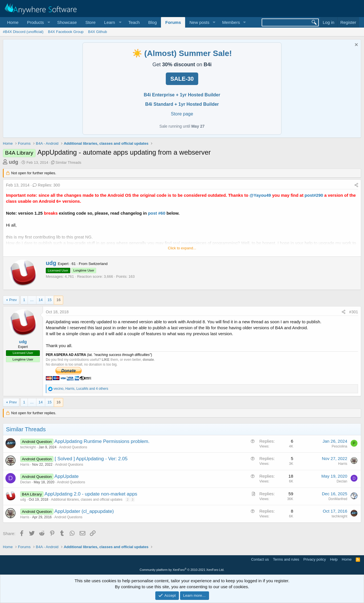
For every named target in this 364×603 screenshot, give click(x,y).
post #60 (157, 213)
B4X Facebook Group (66, 32)
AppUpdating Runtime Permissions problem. (102, 441)
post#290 (314, 195)
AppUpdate (66, 476)
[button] (38, 22)
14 (41, 300)
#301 (354, 312)
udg (14, 162)
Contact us (260, 559)
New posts (199, 22)
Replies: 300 (46, 185)
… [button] (32, 300)
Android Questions (73, 447)
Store (90, 22)
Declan (25, 482)
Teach (134, 22)
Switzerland (98, 264)
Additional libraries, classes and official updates (87, 500)
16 (58, 300)
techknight (28, 447)
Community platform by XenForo (182, 570)
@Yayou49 (260, 195)
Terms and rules (286, 559)
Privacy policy (315, 559)
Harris (25, 465)
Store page (182, 114)
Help (334, 559)
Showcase (67, 22)
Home (13, 22)
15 (49, 300)
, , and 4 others (81, 389)
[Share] (356, 185)
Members (231, 22)
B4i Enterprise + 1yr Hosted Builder (182, 95)
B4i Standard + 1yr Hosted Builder (182, 104)
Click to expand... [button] (182, 248)
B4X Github (98, 32)
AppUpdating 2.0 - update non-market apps (91, 494)
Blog (152, 22)
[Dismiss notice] (356, 45)
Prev (13, 300)
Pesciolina (339, 446)
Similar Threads (68, 162)
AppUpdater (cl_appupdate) (84, 511)
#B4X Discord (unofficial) (23, 32)
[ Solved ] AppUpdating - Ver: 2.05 (91, 459)
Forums (173, 22)
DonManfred (338, 499)
